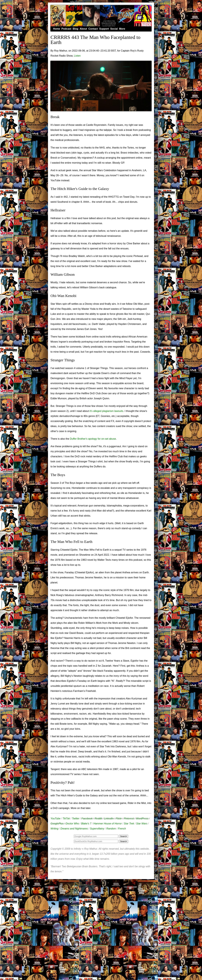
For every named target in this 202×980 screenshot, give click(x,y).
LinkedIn (109, 819)
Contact (93, 29)
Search (124, 841)
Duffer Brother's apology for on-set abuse (93, 439)
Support (104, 29)
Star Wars (142, 824)
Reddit (98, 819)
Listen (77, 56)
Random (111, 829)
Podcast (66, 29)
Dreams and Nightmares (74, 829)
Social (114, 29)
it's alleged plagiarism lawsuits (106, 411)
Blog (75, 29)
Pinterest (129, 819)
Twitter (76, 819)
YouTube (55, 819)
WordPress (142, 819)
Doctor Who (72, 824)
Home (56, 29)
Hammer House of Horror (108, 824)
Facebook (87, 819)
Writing (54, 829)
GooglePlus (57, 824)
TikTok (66, 819)
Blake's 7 (86, 824)
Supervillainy (97, 829)
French (122, 829)
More (122, 29)
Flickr (119, 819)
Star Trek (129, 824)
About (83, 29)
